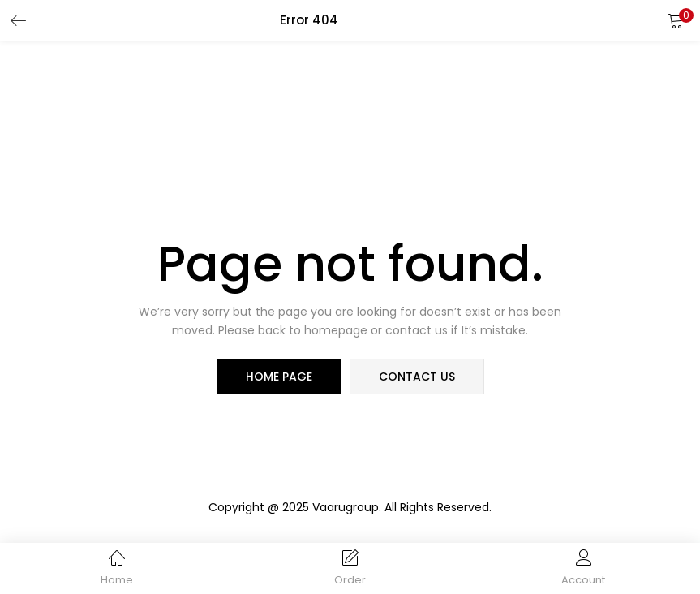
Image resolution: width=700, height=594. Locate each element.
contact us (417, 377)
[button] (676, 20)
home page (279, 377)
